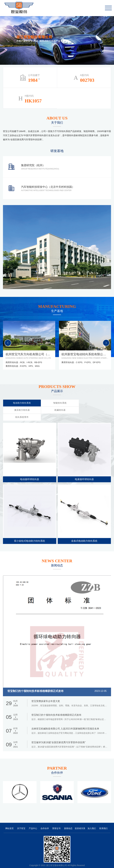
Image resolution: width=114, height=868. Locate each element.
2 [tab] (108, 40)
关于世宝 (21, 821)
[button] (106, 343)
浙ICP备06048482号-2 (48, 862)
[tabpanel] (57, 38)
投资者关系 (80, 821)
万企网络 (72, 862)
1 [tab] (108, 35)
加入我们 (92, 821)
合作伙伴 (45, 821)
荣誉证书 (56, 821)
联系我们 (103, 821)
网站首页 (9, 821)
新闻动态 (68, 821)
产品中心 (33, 821)
